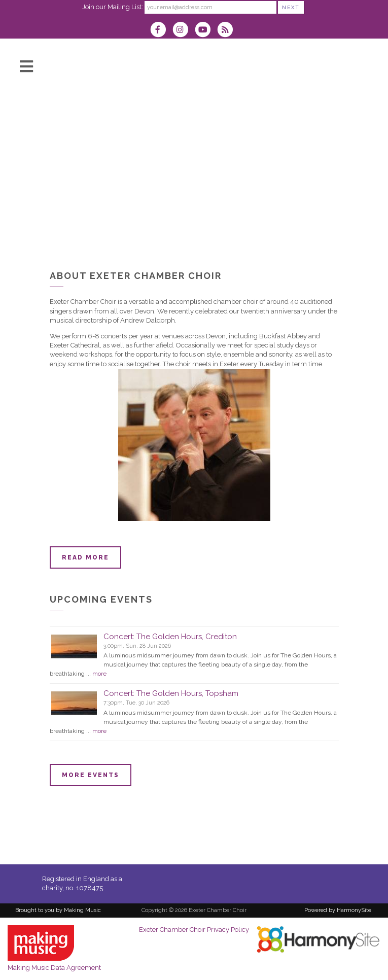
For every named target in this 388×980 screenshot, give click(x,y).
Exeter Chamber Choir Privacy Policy (194, 930)
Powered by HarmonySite (338, 910)
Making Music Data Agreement (54, 968)
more (99, 674)
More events (91, 775)
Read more (85, 557)
